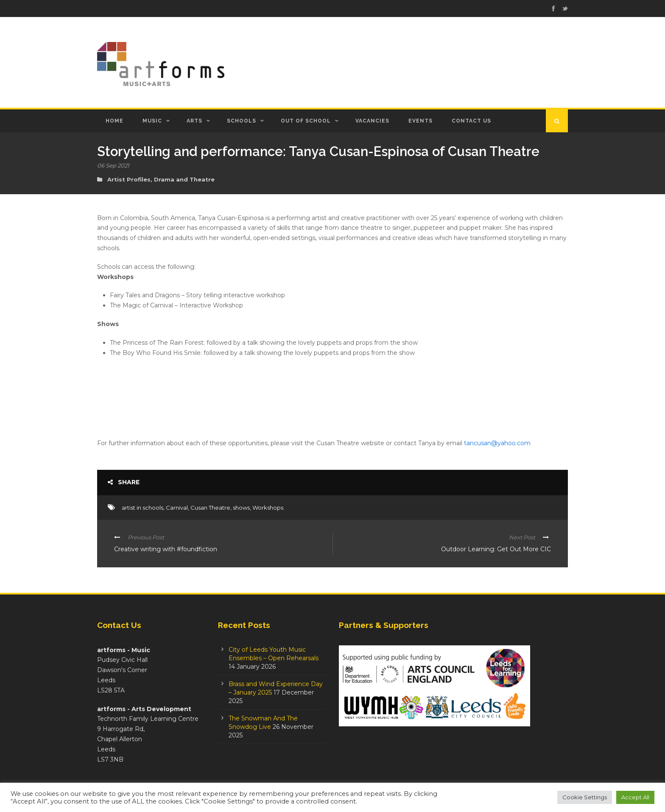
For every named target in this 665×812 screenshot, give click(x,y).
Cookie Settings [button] (585, 797)
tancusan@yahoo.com (497, 443)
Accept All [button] (635, 797)
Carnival (177, 508)
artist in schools (142, 508)
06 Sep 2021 (113, 165)
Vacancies (372, 121)
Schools (242, 121)
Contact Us (471, 121)
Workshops (268, 508)
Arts (194, 121)
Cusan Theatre (210, 508)
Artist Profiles (129, 179)
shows (241, 508)
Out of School (306, 121)
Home (115, 121)
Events (421, 121)
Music (152, 121)
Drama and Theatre (184, 179)
